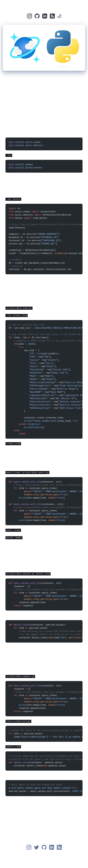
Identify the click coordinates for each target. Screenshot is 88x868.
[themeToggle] (59, 16)
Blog (50, 5)
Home (38, 5)
